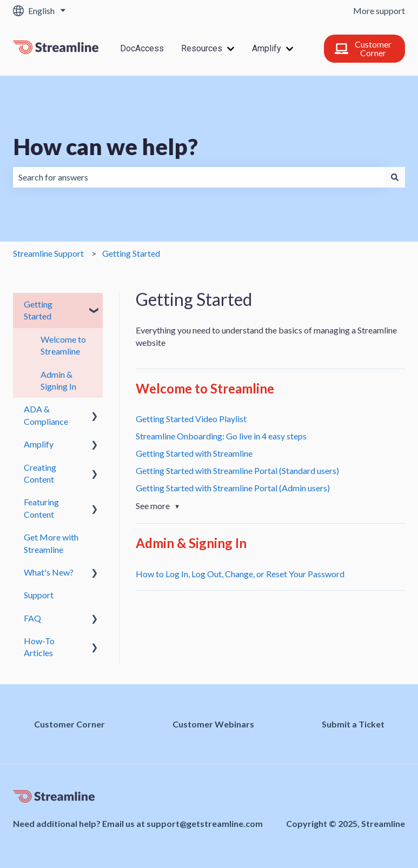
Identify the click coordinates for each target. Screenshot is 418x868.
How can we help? (105, 146)
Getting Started (131, 253)
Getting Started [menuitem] (38, 310)
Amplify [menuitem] (39, 444)
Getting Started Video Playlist (191, 419)
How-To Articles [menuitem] (39, 647)
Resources (202, 48)
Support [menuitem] (39, 595)
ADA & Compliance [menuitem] (46, 415)
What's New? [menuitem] (49, 572)
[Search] (395, 177)
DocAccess (142, 48)
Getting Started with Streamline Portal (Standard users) (237, 470)
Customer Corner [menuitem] (69, 724)
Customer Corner (363, 48)
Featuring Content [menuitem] (41, 508)
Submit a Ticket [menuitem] (353, 724)
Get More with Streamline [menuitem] (51, 543)
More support (379, 11)
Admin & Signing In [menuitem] (58, 380)
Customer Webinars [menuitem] (213, 724)
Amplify (267, 48)
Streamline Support (48, 253)
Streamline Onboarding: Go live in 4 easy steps (221, 436)
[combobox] (199, 177)
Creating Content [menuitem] (40, 473)
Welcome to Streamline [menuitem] (63, 345)
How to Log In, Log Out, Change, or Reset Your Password (240, 574)
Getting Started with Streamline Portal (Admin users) (233, 488)
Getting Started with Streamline (194, 453)
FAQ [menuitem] (32, 618)
